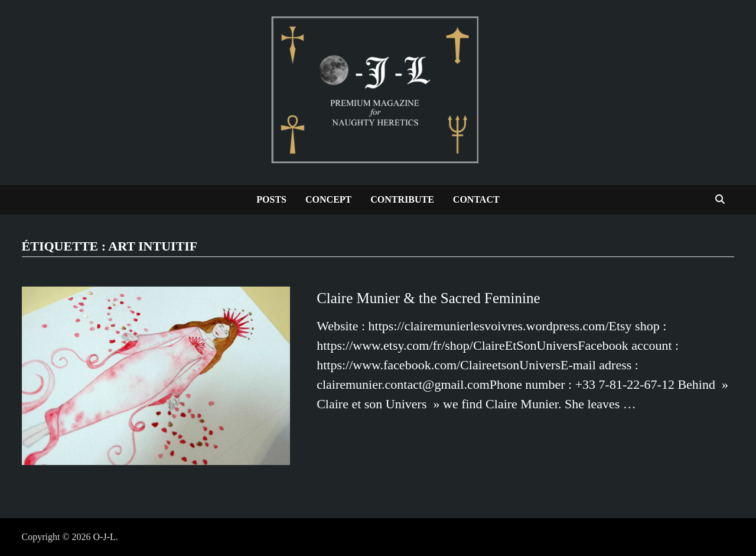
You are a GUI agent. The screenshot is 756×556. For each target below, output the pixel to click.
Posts (271, 199)
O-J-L (105, 537)
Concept (328, 199)
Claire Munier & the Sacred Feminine (428, 298)
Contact (476, 199)
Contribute (402, 199)
